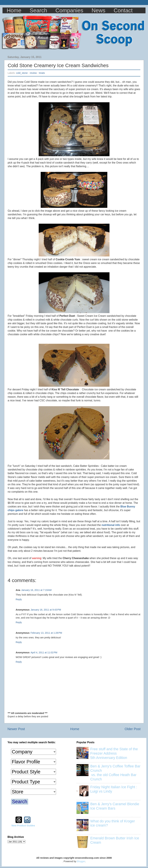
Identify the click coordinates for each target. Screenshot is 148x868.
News (99, 10)
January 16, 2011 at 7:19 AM (36, 590)
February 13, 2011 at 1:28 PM (46, 633)
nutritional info (111, 525)
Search (38, 10)
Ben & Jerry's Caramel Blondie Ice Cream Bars (115, 806)
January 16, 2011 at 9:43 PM (46, 610)
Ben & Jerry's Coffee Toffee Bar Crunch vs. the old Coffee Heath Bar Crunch (115, 773)
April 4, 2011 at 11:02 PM (44, 652)
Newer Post (16, 729)
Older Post (133, 729)
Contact (123, 10)
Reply (19, 599)
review (33, 73)
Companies (69, 10)
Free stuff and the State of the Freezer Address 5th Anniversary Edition (114, 753)
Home (14, 10)
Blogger (81, 861)
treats (42, 73)
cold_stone (22, 73)
